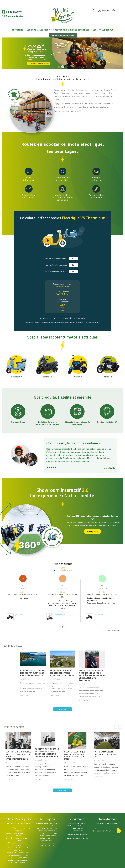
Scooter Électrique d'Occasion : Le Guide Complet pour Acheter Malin (76, 755)
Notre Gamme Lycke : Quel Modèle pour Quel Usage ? (106, 754)
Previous (116, 727)
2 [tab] (62, 67)
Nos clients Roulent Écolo (48, 828)
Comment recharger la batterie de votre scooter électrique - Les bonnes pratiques (47, 753)
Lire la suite (25, 696)
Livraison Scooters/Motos (18, 855)
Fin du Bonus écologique (18, 858)
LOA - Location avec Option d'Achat (18, 844)
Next (120, 727)
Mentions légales (48, 841)
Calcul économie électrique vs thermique (18, 825)
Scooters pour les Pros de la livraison (18, 834)
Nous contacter (15, 16)
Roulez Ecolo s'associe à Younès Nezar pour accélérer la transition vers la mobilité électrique (92, 675)
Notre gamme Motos (48, 836)
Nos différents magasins (77, 834)
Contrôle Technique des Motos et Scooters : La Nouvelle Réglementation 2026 (18, 755)
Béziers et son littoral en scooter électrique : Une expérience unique (33, 673)
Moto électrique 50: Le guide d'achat (18, 839)
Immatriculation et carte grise (18, 853)
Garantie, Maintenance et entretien (18, 849)
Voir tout (63, 709)
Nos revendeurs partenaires (48, 826)
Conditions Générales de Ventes (48, 823)
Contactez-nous (48, 845)
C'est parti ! (93, 532)
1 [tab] (59, 67)
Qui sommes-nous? (48, 838)
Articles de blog (48, 843)
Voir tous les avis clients (111, 630)
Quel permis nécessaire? (18, 860)
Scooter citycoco (18, 863)
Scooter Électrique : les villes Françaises (18, 830)
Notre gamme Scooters (48, 833)
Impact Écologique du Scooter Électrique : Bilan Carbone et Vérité (62, 673)
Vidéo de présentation (48, 831)
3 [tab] (66, 67)
